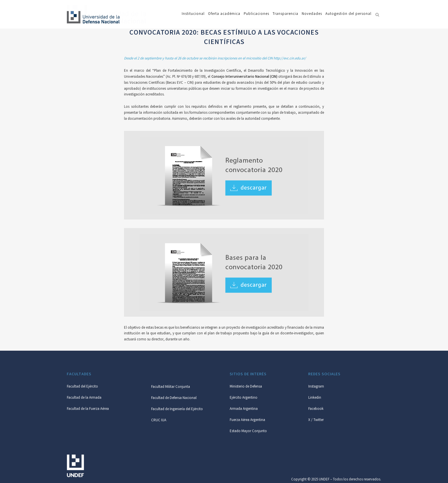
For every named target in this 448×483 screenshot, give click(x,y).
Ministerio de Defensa (246, 387)
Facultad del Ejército (82, 387)
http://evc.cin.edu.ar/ (290, 59)
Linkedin (315, 398)
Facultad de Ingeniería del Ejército (177, 409)
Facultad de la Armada (84, 398)
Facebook (316, 409)
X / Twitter (316, 420)
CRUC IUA (159, 421)
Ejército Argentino (244, 398)
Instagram (316, 387)
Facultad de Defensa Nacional (174, 398)
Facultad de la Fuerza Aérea (88, 409)
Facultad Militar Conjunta (171, 387)
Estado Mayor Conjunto (248, 431)
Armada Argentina (244, 409)
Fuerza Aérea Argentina (247, 420)
